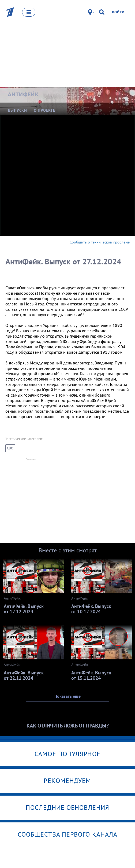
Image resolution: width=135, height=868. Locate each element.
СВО (10, 448)
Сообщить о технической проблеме (100, 242)
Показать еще (67, 696)
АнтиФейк (23, 94)
